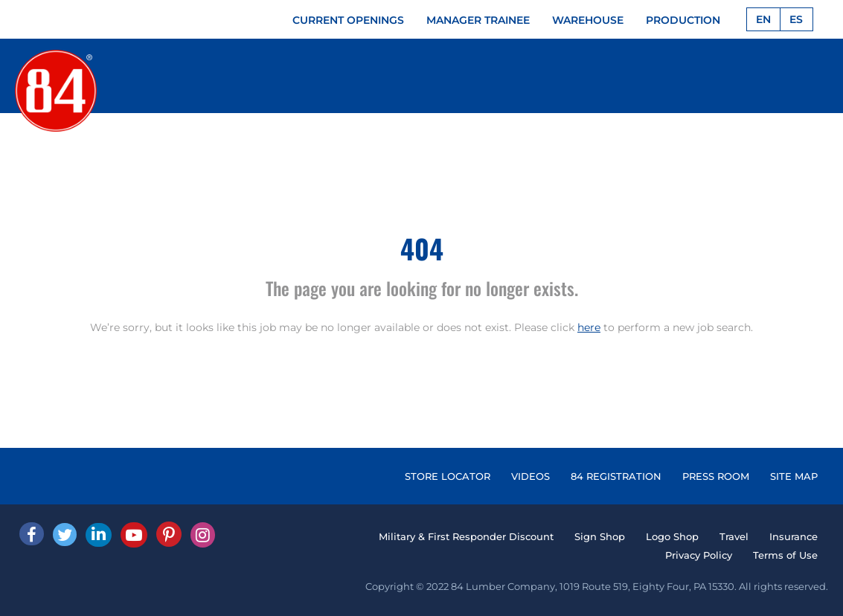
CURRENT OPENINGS (348, 20)
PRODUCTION (683, 20)
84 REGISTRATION (616, 476)
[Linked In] (99, 535)
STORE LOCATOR (448, 476)
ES (796, 19)
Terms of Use (785, 555)
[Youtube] (134, 535)
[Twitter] (65, 535)
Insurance (794, 536)
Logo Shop (672, 536)
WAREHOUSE (588, 20)
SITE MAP (794, 476)
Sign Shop (600, 536)
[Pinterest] (169, 534)
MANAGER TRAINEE (478, 20)
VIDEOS (531, 476)
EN (763, 19)
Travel (734, 536)
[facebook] (32, 534)
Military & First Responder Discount (466, 536)
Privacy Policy (699, 555)
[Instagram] (203, 535)
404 (422, 248)
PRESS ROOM (716, 476)
